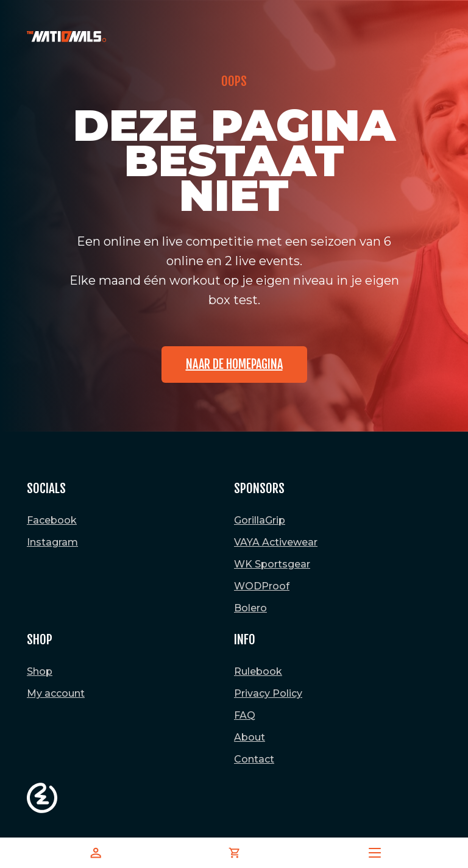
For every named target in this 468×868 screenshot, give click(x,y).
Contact (254, 759)
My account (56, 693)
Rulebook (258, 671)
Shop (40, 671)
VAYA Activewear (276, 542)
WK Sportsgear (272, 564)
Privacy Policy (268, 693)
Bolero (250, 608)
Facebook (52, 520)
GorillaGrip (260, 520)
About (250, 737)
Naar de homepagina (234, 364)
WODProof (262, 586)
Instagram (52, 542)
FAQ (245, 715)
